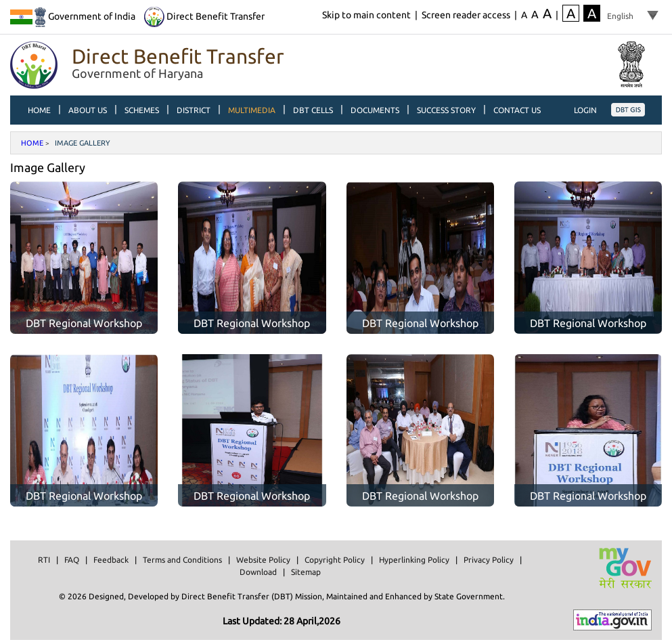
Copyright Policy (335, 560)
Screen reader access (466, 15)
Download (258, 572)
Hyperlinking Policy (414, 560)
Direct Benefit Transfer (204, 16)
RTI (44, 560)
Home (32, 143)
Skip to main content (366, 15)
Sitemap (306, 572)
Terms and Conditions (182, 560)
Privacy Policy (489, 560)
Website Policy (263, 560)
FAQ (72, 560)
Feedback (111, 560)
